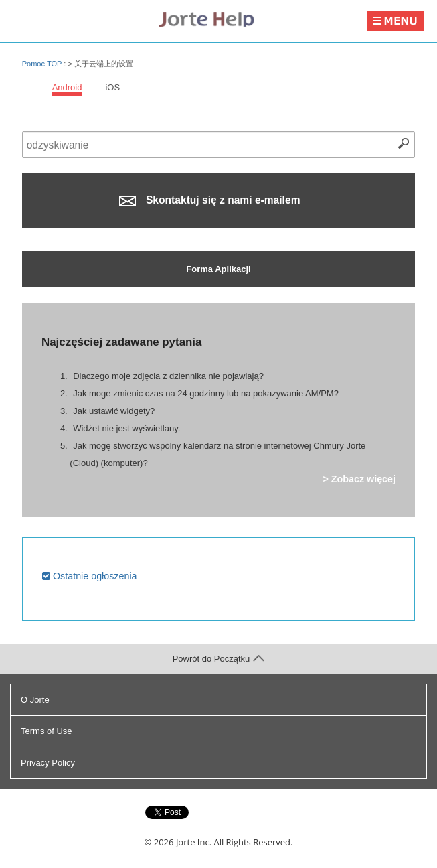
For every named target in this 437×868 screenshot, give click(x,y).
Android (67, 87)
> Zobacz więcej (359, 479)
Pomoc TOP (42, 64)
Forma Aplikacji (218, 269)
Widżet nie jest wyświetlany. (126, 428)
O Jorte (35, 700)
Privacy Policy (48, 763)
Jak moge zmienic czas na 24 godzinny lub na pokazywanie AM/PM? (206, 393)
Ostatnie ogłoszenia (90, 576)
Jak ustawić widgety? (114, 411)
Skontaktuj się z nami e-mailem (209, 200)
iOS (112, 87)
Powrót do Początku (219, 659)
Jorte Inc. (194, 842)
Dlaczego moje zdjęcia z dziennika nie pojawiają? (168, 376)
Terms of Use (47, 731)
